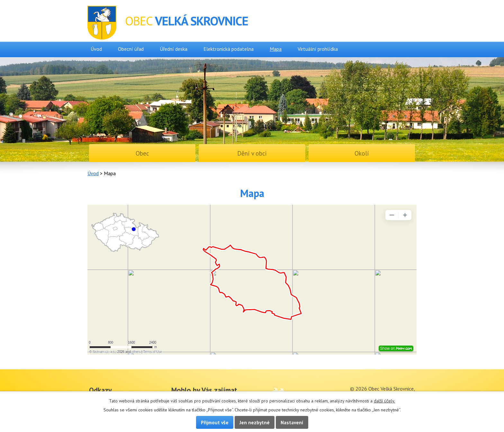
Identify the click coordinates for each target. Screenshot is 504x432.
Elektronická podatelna (229, 49)
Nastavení (292, 422)
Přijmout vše (215, 422)
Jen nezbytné (255, 422)
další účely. (384, 401)
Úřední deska (174, 49)
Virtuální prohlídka (318, 49)
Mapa (276, 49)
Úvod (96, 49)
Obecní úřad (131, 49)
